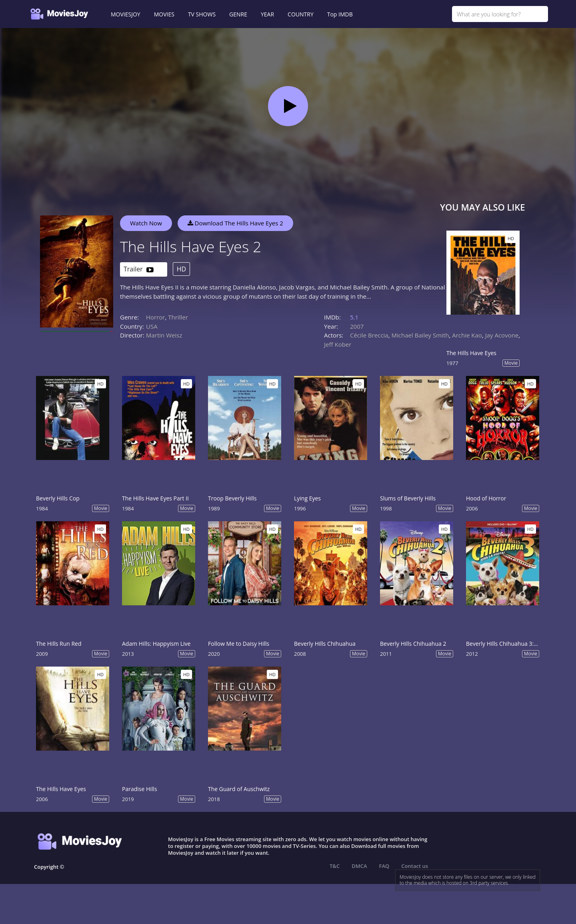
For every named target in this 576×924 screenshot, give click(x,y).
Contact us (415, 866)
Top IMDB (340, 14)
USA (152, 326)
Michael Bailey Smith (420, 335)
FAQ (384, 866)
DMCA (359, 866)
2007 (357, 326)
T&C (335, 866)
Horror (156, 317)
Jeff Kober (338, 344)
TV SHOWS (202, 14)
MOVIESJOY (126, 14)
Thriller (178, 317)
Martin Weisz (164, 335)
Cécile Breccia (369, 335)
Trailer (139, 270)
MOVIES (164, 14)
